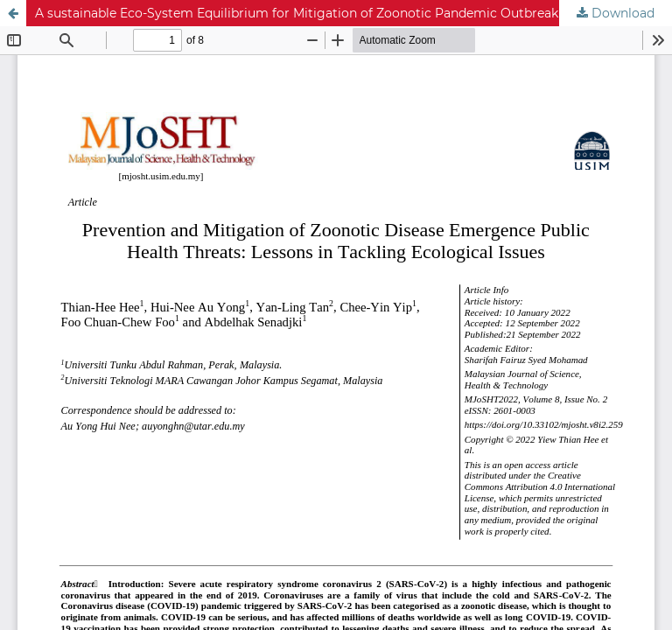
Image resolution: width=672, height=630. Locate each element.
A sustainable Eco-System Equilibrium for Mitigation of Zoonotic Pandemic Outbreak (297, 13)
